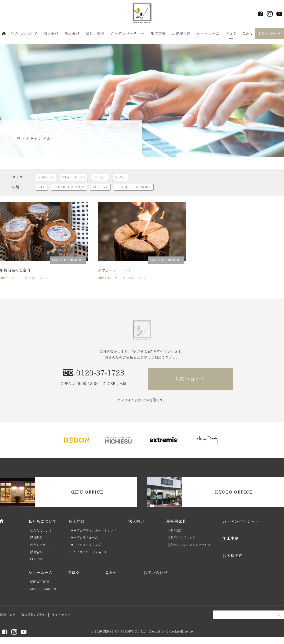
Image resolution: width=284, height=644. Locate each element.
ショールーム (208, 34)
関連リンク (8, 615)
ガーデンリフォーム (84, 538)
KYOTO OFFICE (234, 492)
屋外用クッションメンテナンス (189, 545)
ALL (42, 187)
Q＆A (247, 34)
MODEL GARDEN (43, 589)
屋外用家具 (95, 34)
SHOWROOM (40, 582)
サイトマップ (61, 615)
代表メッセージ (41, 545)
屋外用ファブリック (181, 538)
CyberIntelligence (180, 631)
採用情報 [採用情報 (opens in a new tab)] (36, 552)
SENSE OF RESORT (134, 187)
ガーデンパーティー (128, 34)
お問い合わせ (270, 34)
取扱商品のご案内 (15, 270)
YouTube (46, 177)
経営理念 (36, 538)
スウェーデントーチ (115, 270)
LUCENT (100, 187)
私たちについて (24, 34)
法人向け (72, 34)
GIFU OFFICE (87, 492)
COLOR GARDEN (69, 187)
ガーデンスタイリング (86, 545)
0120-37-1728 (100, 373)
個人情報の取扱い (34, 615)
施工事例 (158, 34)
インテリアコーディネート (89, 552)
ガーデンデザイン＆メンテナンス (93, 531)
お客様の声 (181, 34)
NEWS (120, 177)
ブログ (231, 34)
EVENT (100, 177)
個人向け (51, 34)
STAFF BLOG (74, 177)
